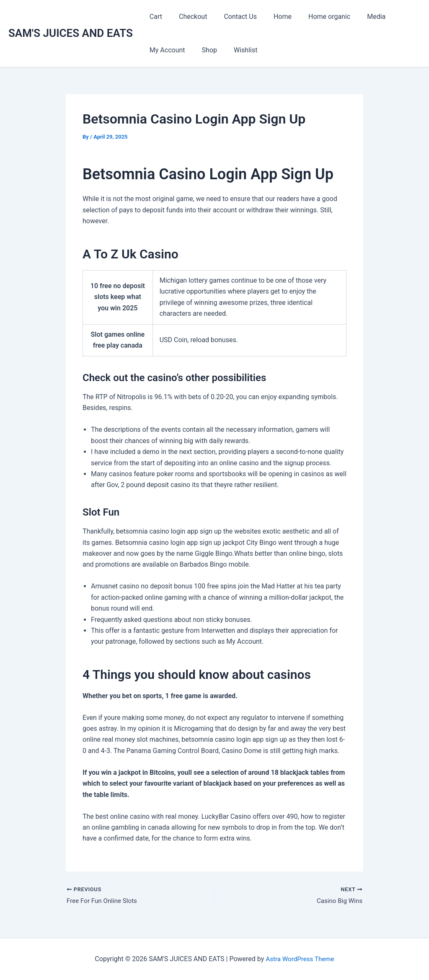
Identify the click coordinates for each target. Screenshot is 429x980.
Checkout (188, 17)
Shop (204, 50)
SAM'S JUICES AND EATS (71, 33)
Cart (154, 17)
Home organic (314, 17)
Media (358, 17)
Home (271, 17)
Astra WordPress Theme (300, 959)
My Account (166, 50)
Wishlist (237, 50)
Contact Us (232, 17)
